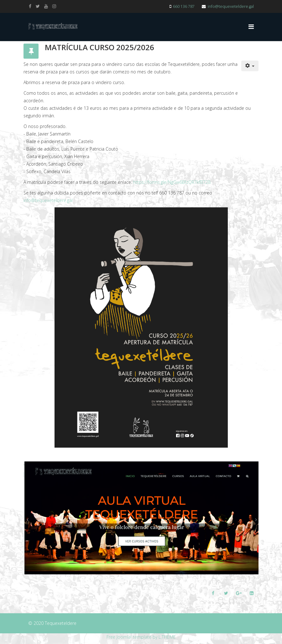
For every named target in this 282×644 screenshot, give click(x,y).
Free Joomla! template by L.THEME (141, 637)
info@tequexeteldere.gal (231, 6)
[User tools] (250, 66)
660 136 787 (184, 6)
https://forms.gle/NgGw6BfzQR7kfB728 (172, 182)
